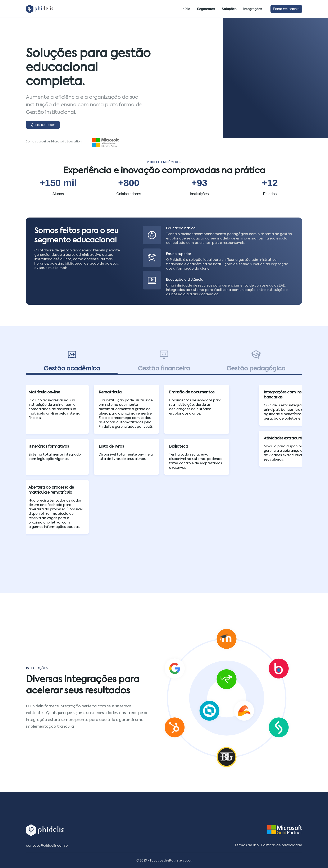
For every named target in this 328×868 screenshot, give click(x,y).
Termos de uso (247, 845)
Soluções (229, 9)
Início (186, 9)
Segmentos (206, 9)
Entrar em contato (286, 9)
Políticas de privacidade (282, 845)
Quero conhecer (43, 125)
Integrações (253, 9)
